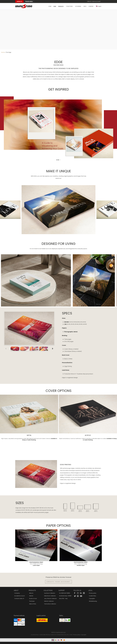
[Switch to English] (53, 640)
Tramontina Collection (50, 604)
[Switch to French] (59, 640)
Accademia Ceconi (20, 596)
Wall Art (31, 596)
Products (32, 590)
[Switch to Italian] (56, 640)
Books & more (33, 599)
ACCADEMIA (78, 6)
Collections (48, 590)
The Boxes (32, 601)
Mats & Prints (33, 604)
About (16, 590)
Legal (90, 590)
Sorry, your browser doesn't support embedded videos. (58, 29)
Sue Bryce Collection (50, 593)
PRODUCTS (61, 6)
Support (62, 590)
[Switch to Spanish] (64, 640)
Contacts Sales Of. (19, 599)
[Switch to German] (61, 640)
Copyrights (92, 599)
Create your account (94, 1)
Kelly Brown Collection (50, 596)
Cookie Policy (92, 596)
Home (3, 52)
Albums (31, 593)
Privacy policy (93, 593)
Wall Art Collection (49, 601)
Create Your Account (59, 582)
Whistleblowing (93, 601)
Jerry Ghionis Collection (50, 599)
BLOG (85, 6)
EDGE (55, 6)
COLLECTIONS (69, 6)
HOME (50, 6)
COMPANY (91, 6)
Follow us (77, 590)
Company (17, 593)
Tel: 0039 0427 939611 (65, 593)
